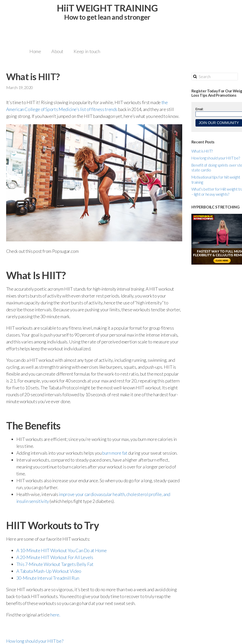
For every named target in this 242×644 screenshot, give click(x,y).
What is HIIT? (202, 151)
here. (55, 615)
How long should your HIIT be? (216, 158)
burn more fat (115, 453)
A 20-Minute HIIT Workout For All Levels (55, 557)
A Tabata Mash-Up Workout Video (49, 571)
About (57, 51)
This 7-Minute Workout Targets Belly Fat (55, 564)
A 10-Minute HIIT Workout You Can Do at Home (62, 550)
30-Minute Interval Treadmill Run (48, 578)
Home (35, 51)
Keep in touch (87, 51)
